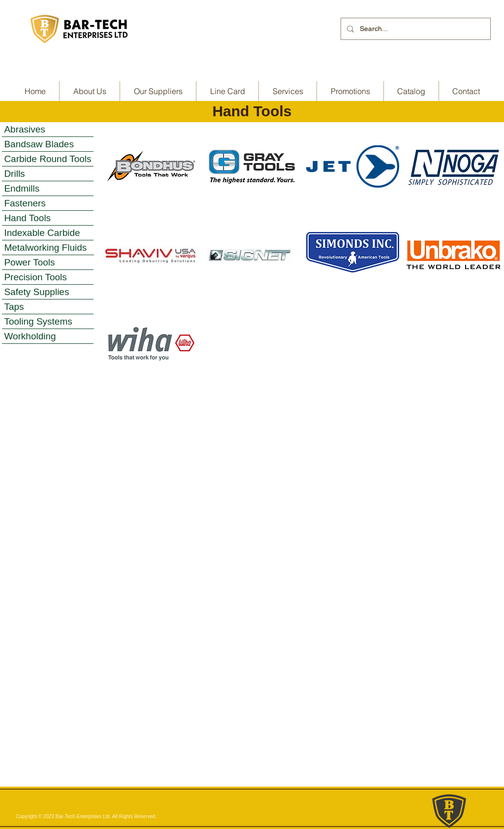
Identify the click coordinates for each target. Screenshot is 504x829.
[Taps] (48, 307)
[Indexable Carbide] (48, 233)
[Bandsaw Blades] (48, 144)
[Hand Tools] (48, 218)
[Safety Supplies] (48, 292)
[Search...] (415, 29)
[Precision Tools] (48, 277)
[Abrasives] (48, 130)
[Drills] (48, 174)
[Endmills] (48, 189)
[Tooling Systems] (48, 322)
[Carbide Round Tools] (48, 159)
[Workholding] (48, 336)
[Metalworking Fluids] (48, 248)
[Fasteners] (48, 203)
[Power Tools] (48, 263)
